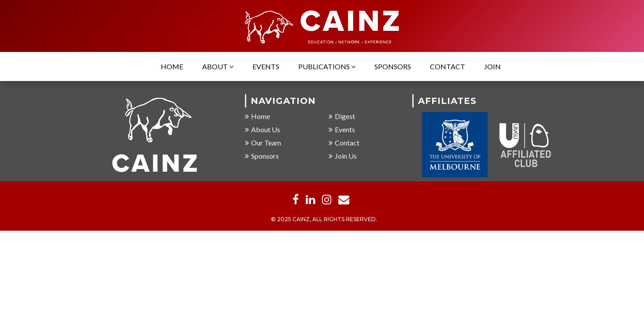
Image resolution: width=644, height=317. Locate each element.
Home (172, 67)
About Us (263, 130)
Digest (342, 117)
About (218, 67)
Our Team (263, 143)
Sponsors (393, 67)
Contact (448, 67)
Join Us (343, 157)
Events (266, 67)
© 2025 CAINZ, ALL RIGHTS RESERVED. (324, 220)
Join (492, 67)
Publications (327, 67)
